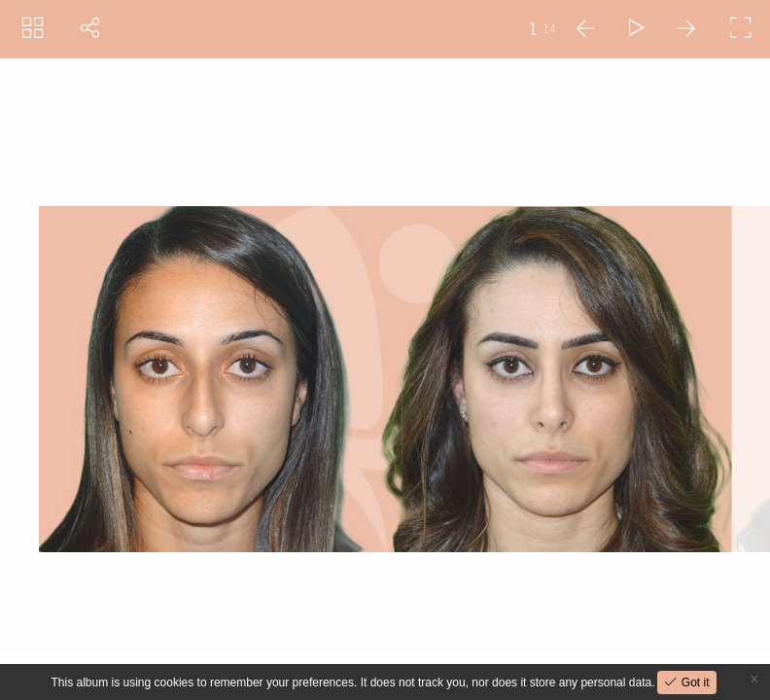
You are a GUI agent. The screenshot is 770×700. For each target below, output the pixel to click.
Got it (693, 682)
